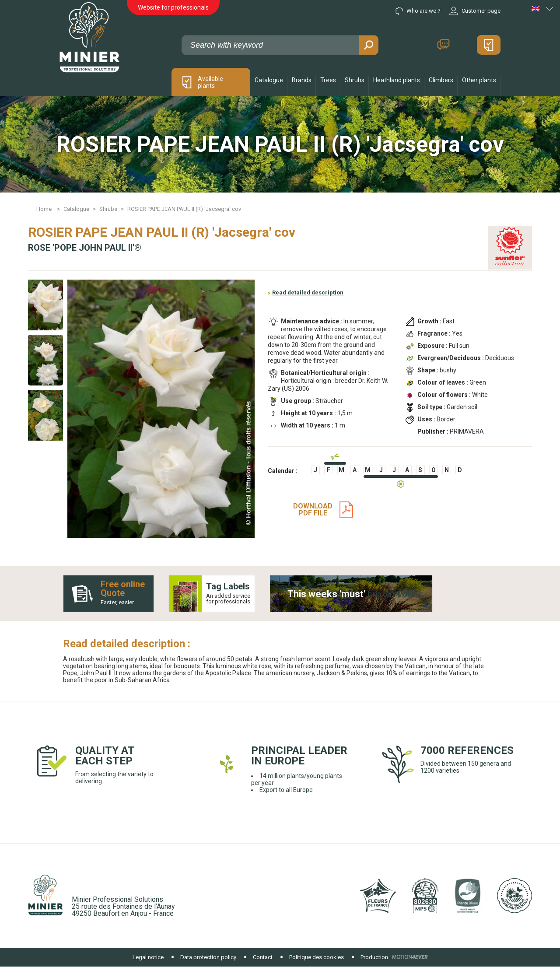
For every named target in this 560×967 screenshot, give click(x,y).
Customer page (475, 11)
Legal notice (148, 957)
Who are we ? (418, 11)
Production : (376, 957)
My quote (489, 45)
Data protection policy (208, 957)
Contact (443, 45)
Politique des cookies (317, 957)
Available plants (210, 82)
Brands (302, 80)
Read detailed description (308, 293)
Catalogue (269, 80)
